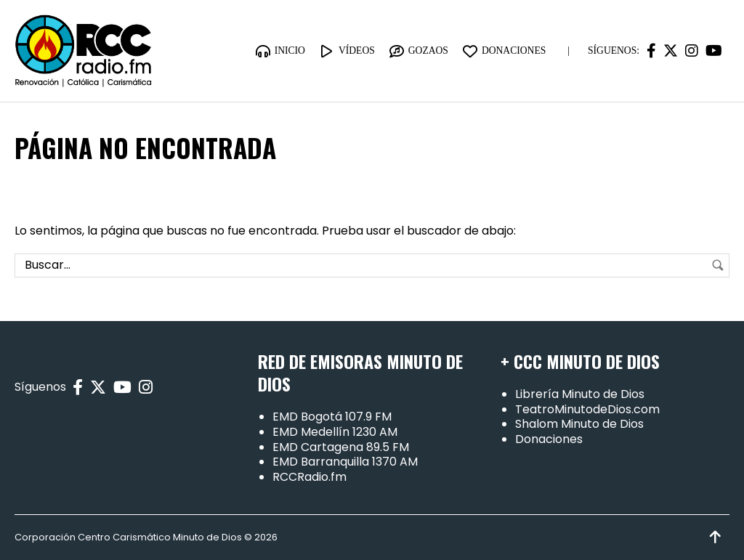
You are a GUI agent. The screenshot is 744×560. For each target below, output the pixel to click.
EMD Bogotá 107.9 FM (332, 417)
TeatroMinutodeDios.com (587, 409)
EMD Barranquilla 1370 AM (345, 462)
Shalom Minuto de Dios (579, 424)
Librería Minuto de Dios (580, 394)
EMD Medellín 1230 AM (335, 432)
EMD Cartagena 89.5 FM (341, 447)
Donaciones (549, 439)
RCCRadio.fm (310, 477)
